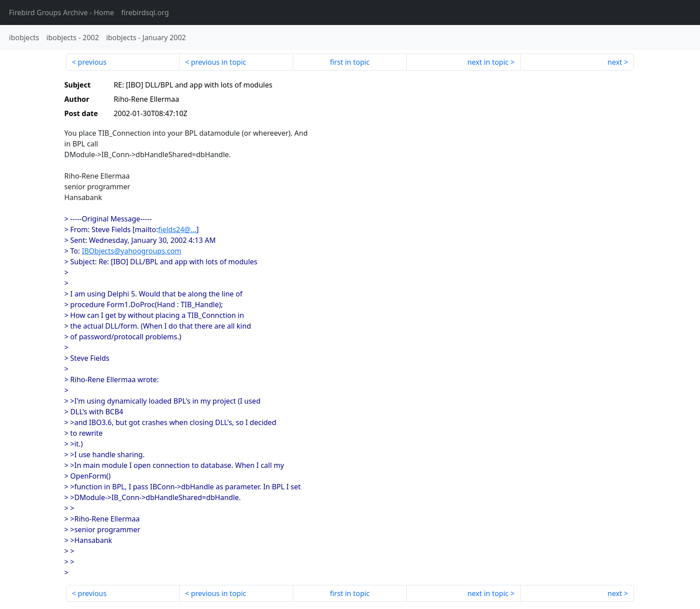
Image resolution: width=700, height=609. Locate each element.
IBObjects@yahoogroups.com (131, 251)
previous (92, 62)
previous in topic (219, 62)
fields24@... (177, 229)
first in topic (350, 62)
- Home (62, 13)
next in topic (488, 62)
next (615, 62)
